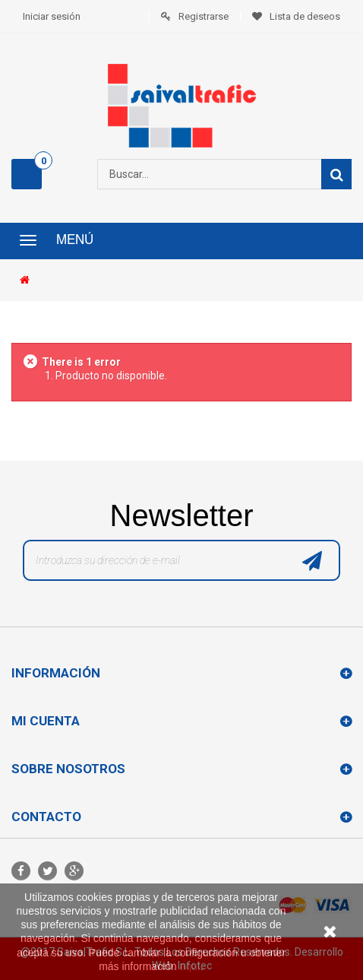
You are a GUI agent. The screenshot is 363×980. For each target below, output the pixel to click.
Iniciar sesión (52, 16)
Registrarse (204, 16)
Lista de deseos (305, 16)
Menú (75, 241)
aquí (190, 966)
